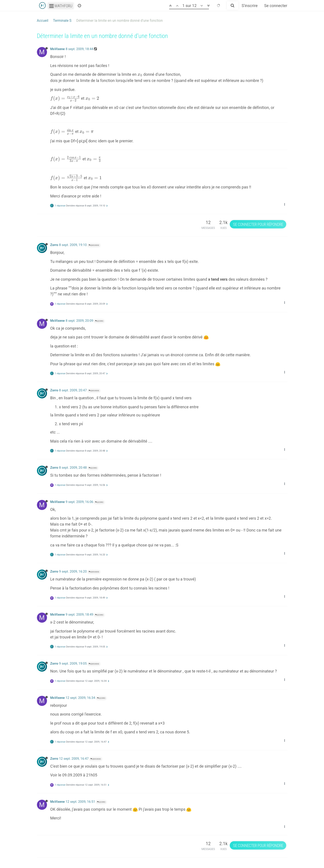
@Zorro (99, 321)
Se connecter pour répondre (258, 224)
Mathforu (61, 6)
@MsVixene (94, 245)
